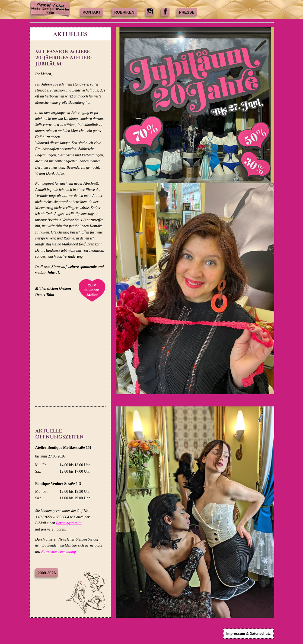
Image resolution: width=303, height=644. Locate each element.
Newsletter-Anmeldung (59, 552)
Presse (187, 12)
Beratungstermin (69, 523)
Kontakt (92, 12)
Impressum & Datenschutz (248, 634)
